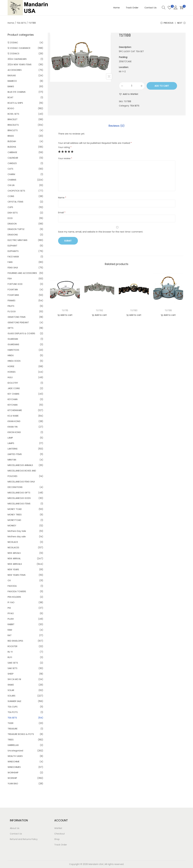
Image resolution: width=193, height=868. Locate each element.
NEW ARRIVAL (14, 558)
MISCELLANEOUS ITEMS (19, 504)
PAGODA (12, 586)
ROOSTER (12, 646)
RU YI (10, 652)
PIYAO (11, 613)
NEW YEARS (13, 569)
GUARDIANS (13, 344)
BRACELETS (13, 125)
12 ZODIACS (13, 54)
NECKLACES (13, 548)
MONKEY (12, 526)
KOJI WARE (13, 416)
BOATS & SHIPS (15, 103)
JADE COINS (14, 388)
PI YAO (11, 602)
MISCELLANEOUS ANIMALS (20, 465)
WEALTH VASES (15, 756)
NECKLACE (13, 542)
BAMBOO (12, 81)
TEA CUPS (13, 707)
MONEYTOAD (14, 520)
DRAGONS (13, 235)
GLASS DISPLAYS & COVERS (21, 333)
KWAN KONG (14, 421)
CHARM (11, 174)
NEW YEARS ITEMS (17, 575)
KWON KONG (14, 432)
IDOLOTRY (13, 383)
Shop (57, 839)
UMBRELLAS (13, 745)
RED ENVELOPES (15, 641)
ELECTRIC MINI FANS (17, 240)
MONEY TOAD (15, 509)
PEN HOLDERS (14, 597)
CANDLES (12, 163)
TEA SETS (21, 23)
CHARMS (12, 180)
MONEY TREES (15, 515)
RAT (10, 635)
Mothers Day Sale (17, 531)
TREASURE (13, 729)
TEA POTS (13, 712)
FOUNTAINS (13, 295)
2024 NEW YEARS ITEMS (20, 64)
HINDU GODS (14, 361)
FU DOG (12, 311)
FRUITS (11, 306)
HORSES (12, 372)
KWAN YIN (13, 427)
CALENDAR (13, 158)
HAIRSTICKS (13, 350)
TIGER (10, 723)
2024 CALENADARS (17, 59)
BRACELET (13, 119)
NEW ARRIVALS (15, 564)
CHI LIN (11, 185)
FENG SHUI (13, 268)
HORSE (11, 366)
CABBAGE (12, 152)
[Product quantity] (132, 86)
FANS (10, 262)
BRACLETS (13, 130)
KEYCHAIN (13, 399)
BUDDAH (12, 141)
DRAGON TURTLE (16, 229)
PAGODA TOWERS (17, 591)
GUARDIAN (13, 339)
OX (9, 580)
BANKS (11, 86)
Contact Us (16, 834)
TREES (11, 740)
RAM (10, 630)
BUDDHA (12, 147)
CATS (10, 169)
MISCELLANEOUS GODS (19, 498)
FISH (10, 279)
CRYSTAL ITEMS (15, 202)
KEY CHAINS (13, 394)
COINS (11, 196)
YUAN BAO (13, 784)
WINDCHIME (14, 762)
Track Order (61, 845)
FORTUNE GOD (15, 284)
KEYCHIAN (13, 405)
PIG (9, 608)
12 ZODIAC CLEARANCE (19, 48)
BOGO (11, 108)
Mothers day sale (17, 537)
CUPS (10, 207)
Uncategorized (15, 751)
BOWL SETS (13, 114)
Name (62, 198)
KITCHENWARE (15, 410)
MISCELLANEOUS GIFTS (19, 493)
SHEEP (11, 674)
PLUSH (11, 619)
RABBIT (11, 624)
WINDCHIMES (14, 767)
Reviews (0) (117, 126)
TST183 (134, 310)
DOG (10, 218)
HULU (10, 377)
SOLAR (11, 690)
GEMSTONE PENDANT (18, 322)
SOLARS (11, 696)
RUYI (10, 657)
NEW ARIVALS (14, 553)
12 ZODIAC (13, 43)
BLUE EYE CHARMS (17, 92)
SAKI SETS (12, 668)
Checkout (60, 834)
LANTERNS (13, 449)
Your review (65, 158)
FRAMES (11, 301)
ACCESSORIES (15, 70)
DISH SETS (13, 213)
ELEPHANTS (13, 251)
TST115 (65, 310)
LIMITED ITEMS (15, 454)
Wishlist (58, 828)
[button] (129, 94)
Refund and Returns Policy (24, 839)
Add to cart (162, 86)
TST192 (99, 310)
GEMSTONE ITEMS (17, 317)
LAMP (10, 438)
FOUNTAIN (13, 290)
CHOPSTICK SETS (16, 191)
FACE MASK (13, 257)
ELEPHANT (12, 246)
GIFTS (10, 328)
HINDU (11, 355)
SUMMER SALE (14, 701)
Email (62, 213)
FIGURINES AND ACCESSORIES (22, 273)
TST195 (168, 310)
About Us (15, 828)
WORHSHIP (13, 773)
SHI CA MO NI (14, 679)
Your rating (65, 147)
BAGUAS (12, 75)
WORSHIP (12, 778)
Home (11, 23)
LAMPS (11, 443)
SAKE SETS (13, 663)
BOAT (10, 97)
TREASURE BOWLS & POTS (21, 734)
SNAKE (11, 685)
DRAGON (12, 224)
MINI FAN (12, 460)
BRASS (11, 136)
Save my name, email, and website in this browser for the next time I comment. (101, 232)
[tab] (117, 126)
